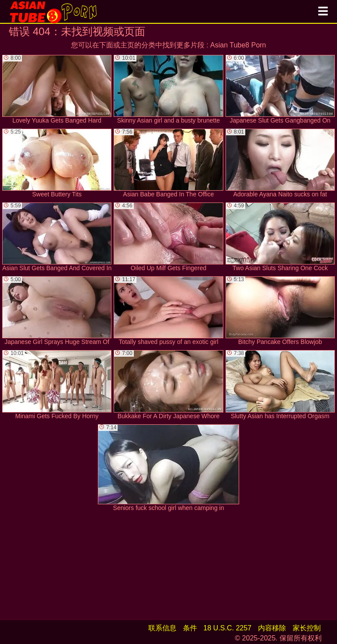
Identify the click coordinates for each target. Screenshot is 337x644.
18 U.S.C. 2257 (228, 628)
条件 (190, 628)
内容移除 (272, 628)
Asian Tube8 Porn (238, 45)
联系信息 (162, 628)
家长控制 (307, 628)
